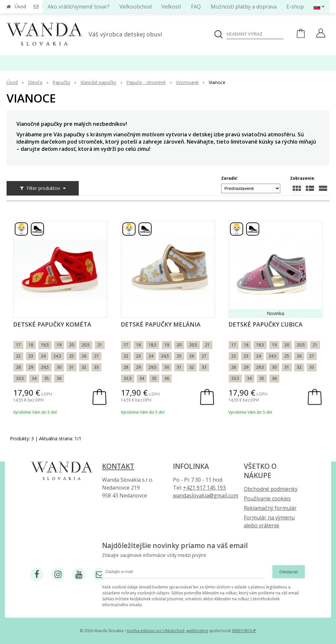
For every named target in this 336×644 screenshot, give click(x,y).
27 (96, 356)
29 (31, 367)
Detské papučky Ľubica (265, 324)
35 (47, 378)
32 (84, 367)
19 (59, 345)
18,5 (45, 345)
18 (31, 345)
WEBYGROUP (244, 631)
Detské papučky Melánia (161, 324)
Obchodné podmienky (271, 489)
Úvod (20, 6)
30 (59, 367)
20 (72, 345)
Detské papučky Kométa (52, 324)
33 (96, 367)
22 (18, 356)
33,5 (20, 378)
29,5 (45, 367)
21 (100, 345)
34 (34, 378)
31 (72, 367)
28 (18, 367)
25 (72, 356)
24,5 (57, 356)
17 (18, 345)
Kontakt (118, 466)
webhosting (197, 631)
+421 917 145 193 (204, 488)
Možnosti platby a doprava (244, 7)
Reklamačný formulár (270, 508)
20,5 (86, 345)
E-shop (295, 7)
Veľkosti (171, 7)
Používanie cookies (267, 498)
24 (43, 356)
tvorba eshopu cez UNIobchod (156, 631)
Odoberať (289, 572)
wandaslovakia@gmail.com (206, 495)
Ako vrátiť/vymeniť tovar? (79, 7)
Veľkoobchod (136, 7)
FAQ (196, 7)
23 (31, 356)
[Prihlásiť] (321, 34)
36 (59, 378)
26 (84, 356)
